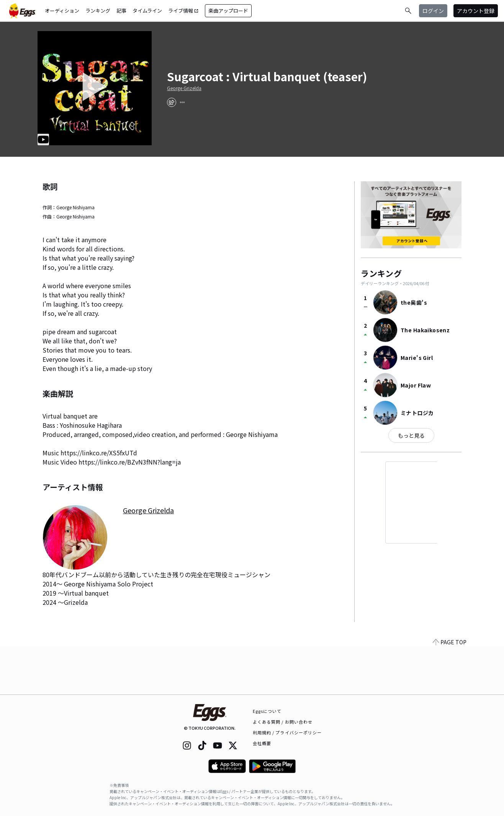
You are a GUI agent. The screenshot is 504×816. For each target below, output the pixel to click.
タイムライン (147, 11)
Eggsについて (267, 711)
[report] (182, 102)
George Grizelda (184, 88)
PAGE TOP (450, 690)
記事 (121, 11)
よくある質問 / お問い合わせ (283, 722)
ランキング (98, 11)
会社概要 (262, 743)
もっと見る (411, 435)
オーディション (62, 11)
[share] (172, 102)
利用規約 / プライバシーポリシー (287, 732)
